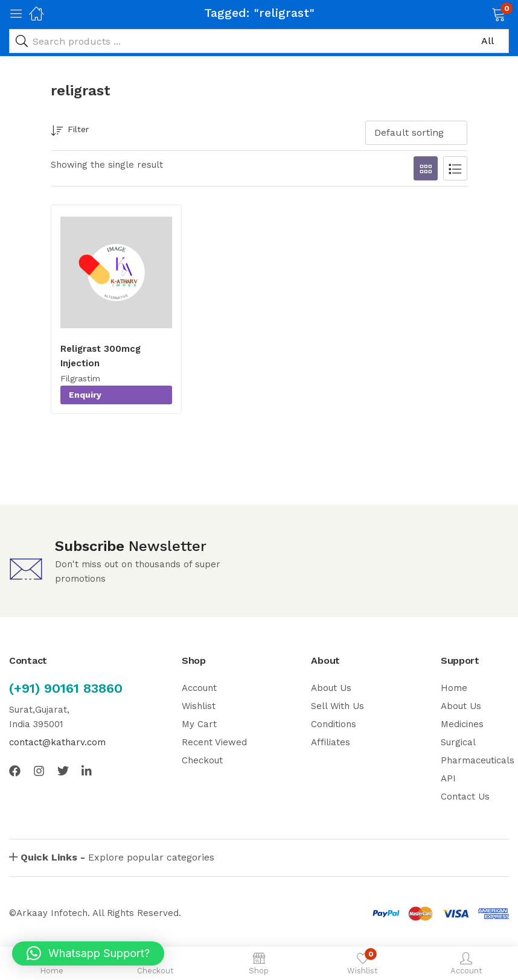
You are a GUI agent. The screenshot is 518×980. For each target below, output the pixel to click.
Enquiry (85, 395)
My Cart (199, 724)
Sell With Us (337, 706)
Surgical (458, 742)
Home (454, 688)
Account (199, 688)
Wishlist (199, 706)
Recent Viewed (214, 742)
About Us (331, 688)
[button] (483, 13)
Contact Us (465, 797)
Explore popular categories (117, 857)
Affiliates (331, 742)
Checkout (202, 760)
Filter (70, 131)
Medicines (462, 724)
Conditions (334, 724)
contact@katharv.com (57, 742)
